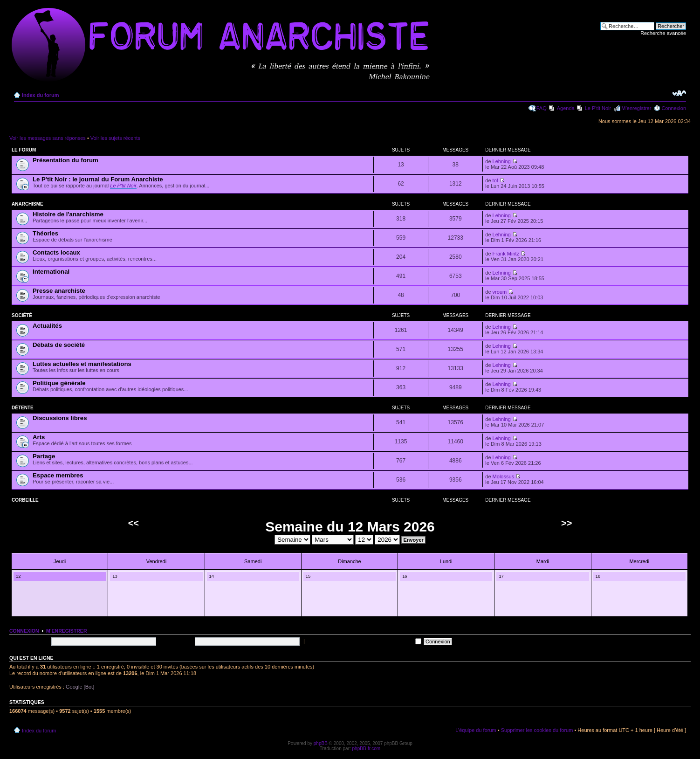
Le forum (24, 150)
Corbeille (25, 500)
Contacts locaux (56, 252)
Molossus (503, 476)
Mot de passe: (176, 641)
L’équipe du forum (476, 730)
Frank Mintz (506, 254)
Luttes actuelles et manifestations (82, 364)
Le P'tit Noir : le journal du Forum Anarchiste (98, 179)
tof (495, 180)
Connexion (674, 108)
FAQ (542, 108)
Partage (44, 456)
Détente (23, 408)
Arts (39, 437)
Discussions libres (60, 418)
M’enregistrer (636, 108)
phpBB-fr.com (367, 749)
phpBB (321, 743)
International (51, 272)
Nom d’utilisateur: (29, 641)
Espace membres (58, 475)
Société (22, 315)
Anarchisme (27, 204)
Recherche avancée (663, 33)
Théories (45, 233)
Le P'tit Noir (598, 108)
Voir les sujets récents (115, 138)
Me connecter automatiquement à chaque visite (364, 641)
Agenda (566, 108)
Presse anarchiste (59, 291)
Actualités (47, 326)
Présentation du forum (65, 160)
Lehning (502, 161)
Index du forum (40, 95)
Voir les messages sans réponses (48, 138)
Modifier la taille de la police (679, 93)
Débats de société (59, 345)
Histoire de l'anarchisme (68, 214)
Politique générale (59, 383)
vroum (500, 292)
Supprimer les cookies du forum (537, 730)
